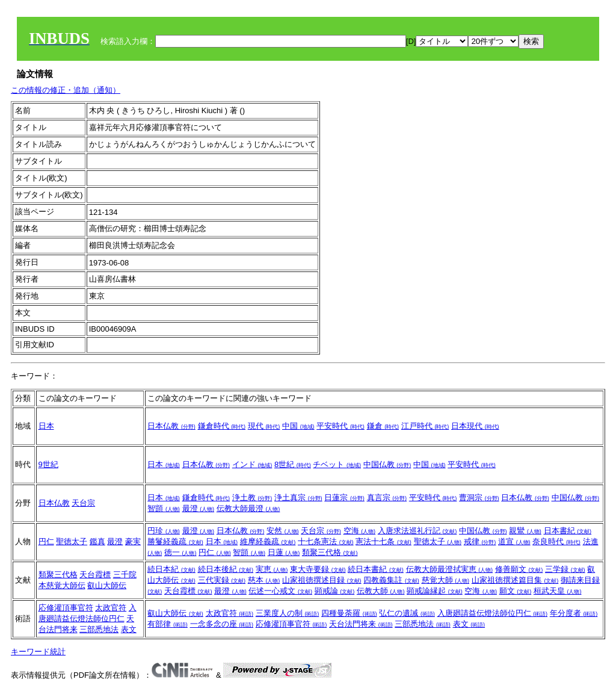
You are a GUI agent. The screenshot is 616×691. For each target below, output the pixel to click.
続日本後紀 (226, 569)
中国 (298, 426)
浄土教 (252, 497)
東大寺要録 (318, 569)
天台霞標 (95, 575)
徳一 (180, 552)
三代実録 (222, 580)
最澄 (199, 508)
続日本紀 (171, 569)
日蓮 (284, 552)
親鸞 (525, 531)
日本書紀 (568, 531)
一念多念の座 (222, 624)
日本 (46, 426)
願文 (516, 591)
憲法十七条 (383, 541)
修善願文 (519, 569)
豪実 (133, 541)
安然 (283, 531)
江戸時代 (425, 426)
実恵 (272, 569)
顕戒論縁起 (435, 591)
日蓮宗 (344, 497)
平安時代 (340, 426)
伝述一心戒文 (280, 591)
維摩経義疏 (268, 541)
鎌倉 (383, 426)
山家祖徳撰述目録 (322, 580)
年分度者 (574, 613)
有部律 (168, 624)
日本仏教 (171, 426)
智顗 (164, 508)
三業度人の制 (288, 613)
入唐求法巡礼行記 (417, 531)
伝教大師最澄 (248, 508)
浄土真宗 (298, 497)
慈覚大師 (446, 580)
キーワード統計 (38, 652)
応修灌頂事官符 (66, 608)
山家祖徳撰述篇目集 (515, 580)
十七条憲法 (326, 541)
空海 (360, 531)
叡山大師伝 (107, 585)
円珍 (164, 531)
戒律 (480, 541)
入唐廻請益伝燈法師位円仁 (493, 613)
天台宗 (83, 503)
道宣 (514, 541)
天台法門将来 (361, 624)
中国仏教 (387, 464)
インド (252, 464)
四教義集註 (391, 580)
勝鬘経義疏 (175, 541)
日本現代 (475, 426)
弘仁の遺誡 (407, 613)
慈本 (264, 580)
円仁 (46, 541)
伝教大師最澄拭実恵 (450, 569)
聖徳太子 (72, 541)
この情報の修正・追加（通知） (66, 90)
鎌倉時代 (222, 426)
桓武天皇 (558, 591)
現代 (264, 426)
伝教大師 (381, 591)
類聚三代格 (330, 552)
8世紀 (293, 464)
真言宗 (387, 497)
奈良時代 (556, 541)
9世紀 (48, 464)
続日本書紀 (376, 569)
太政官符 (111, 608)
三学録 (565, 569)
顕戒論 (335, 591)
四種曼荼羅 (349, 613)
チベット (337, 464)
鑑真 (97, 541)
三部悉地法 (99, 629)
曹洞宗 (479, 497)
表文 (129, 629)
